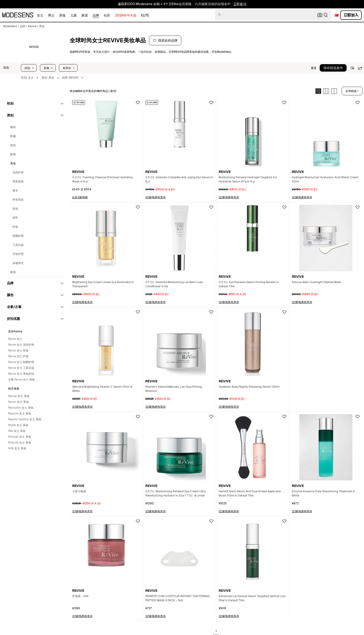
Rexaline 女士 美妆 (20, 414)
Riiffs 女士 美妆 (17, 449)
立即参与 (240, 4)
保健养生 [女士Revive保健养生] (18, 263)
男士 (51, 16)
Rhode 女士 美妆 (18, 425)
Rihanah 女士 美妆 (20, 437)
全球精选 (351, 91)
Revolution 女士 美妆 (21, 408)
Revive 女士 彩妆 (18, 351)
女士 (40, 16)
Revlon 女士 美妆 (18, 402)
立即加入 (351, 15)
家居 (85, 16)
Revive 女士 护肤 (18, 357)
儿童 (74, 16)
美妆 (62, 16)
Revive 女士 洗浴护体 (21, 345)
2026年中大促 (126, 16)
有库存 (67, 68)
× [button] (37, 78)
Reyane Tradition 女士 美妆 (25, 420)
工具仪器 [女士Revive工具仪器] (18, 245)
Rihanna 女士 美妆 (20, 443)
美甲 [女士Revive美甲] (15, 218)
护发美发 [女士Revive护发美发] (18, 200)
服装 (13, 127)
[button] (6, 68)
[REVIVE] (34, 47)
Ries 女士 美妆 (17, 431)
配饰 (13, 155)
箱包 (13, 146)
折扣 (27, 68)
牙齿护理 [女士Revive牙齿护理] (18, 254)
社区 (107, 16)
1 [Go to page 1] (216, 631)
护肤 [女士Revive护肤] (15, 227)
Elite (145, 16)
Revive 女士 (15, 339)
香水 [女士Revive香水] (15, 191)
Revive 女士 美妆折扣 (21, 374)
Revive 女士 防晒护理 (21, 362)
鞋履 (13, 136)
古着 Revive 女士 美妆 (21, 380)
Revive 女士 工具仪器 (21, 368)
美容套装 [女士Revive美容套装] (18, 182)
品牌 (96, 16)
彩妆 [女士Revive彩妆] (15, 209)
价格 (46, 68)
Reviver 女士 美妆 (19, 396)
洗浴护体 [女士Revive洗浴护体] (18, 173)
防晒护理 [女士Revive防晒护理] (18, 236)
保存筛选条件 (333, 68)
